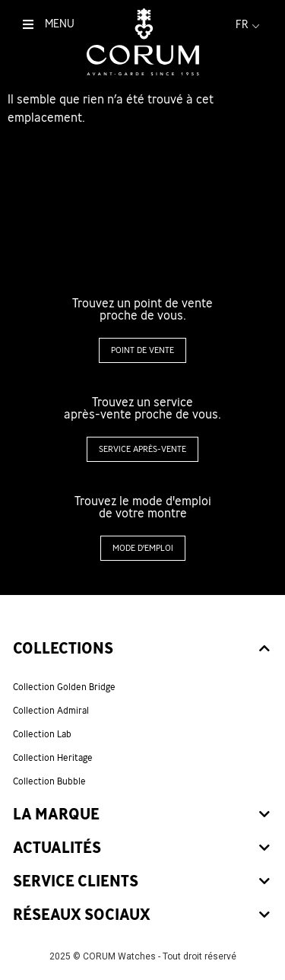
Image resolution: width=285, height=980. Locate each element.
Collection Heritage (53, 759)
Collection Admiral (51, 711)
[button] (142, 350)
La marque (56, 815)
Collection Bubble (49, 782)
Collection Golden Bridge (64, 688)
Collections (63, 649)
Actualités (57, 849)
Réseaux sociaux (82, 916)
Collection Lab (42, 735)
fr (249, 25)
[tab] (143, 650)
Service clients (76, 882)
